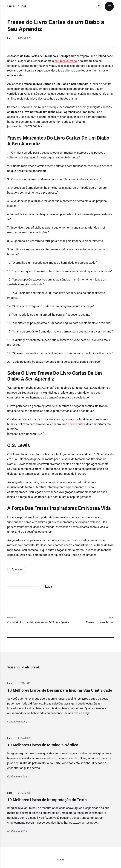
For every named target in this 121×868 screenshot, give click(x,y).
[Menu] (109, 6)
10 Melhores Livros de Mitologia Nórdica (43, 745)
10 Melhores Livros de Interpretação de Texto (47, 800)
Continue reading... (18, 722)
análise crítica (77, 424)
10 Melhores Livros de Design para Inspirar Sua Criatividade (60, 690)
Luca (10, 38)
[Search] (99, 6)
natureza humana (66, 61)
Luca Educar (17, 6)
